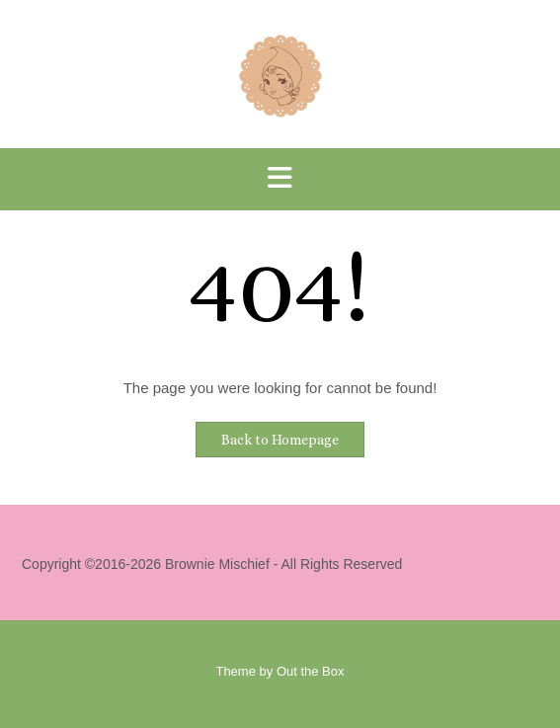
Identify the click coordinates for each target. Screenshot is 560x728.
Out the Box (311, 671)
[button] (280, 179)
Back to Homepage (280, 440)
